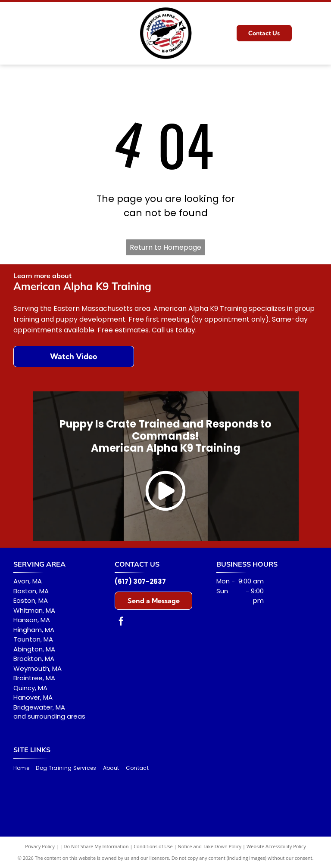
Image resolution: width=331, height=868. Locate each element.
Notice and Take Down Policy (210, 846)
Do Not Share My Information (96, 846)
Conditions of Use (153, 846)
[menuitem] (25, 768)
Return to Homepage (165, 247)
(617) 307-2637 (140, 581)
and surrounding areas (49, 716)
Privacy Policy (40, 846)
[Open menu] (315, 33)
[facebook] (121, 622)
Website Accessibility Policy (276, 846)
